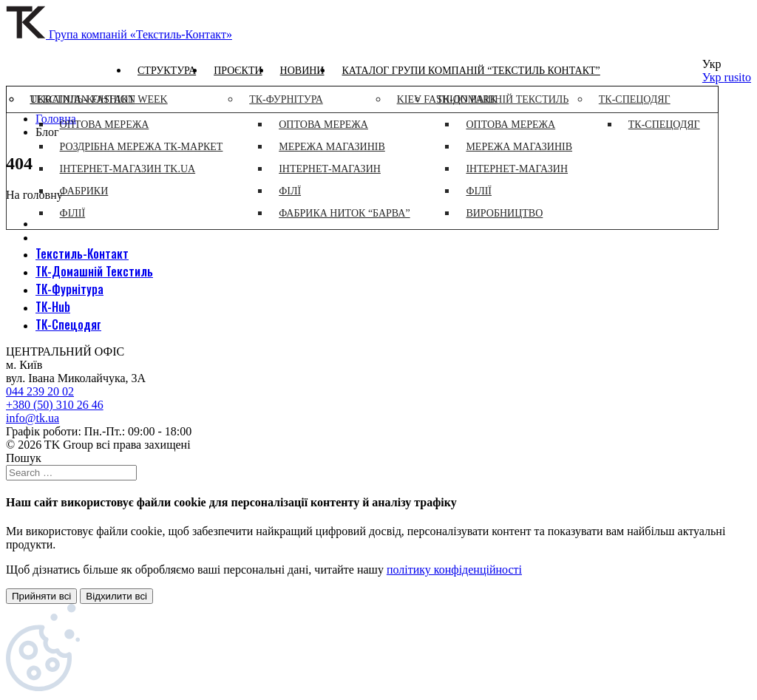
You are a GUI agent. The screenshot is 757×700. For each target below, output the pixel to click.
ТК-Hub (53, 307)
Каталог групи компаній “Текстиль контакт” (471, 71)
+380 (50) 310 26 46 (55, 405)
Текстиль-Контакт (82, 254)
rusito (738, 77)
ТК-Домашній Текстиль (94, 271)
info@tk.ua (33, 418)
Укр (713, 77)
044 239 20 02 (40, 391)
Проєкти (238, 71)
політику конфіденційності (454, 570)
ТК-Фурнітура (69, 289)
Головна (56, 119)
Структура (167, 71)
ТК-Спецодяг (68, 324)
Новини (302, 71)
